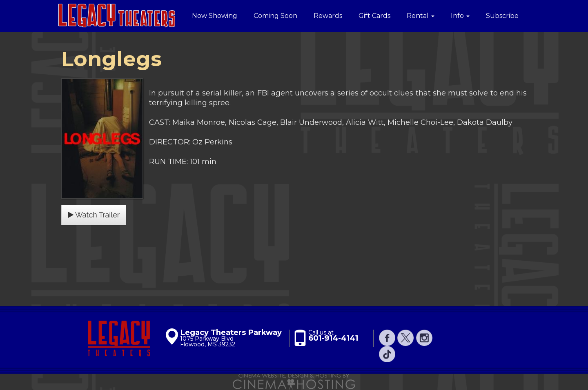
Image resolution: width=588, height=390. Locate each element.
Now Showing (215, 16)
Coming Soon (275, 16)
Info (460, 16)
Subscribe (502, 16)
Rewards (328, 16)
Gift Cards (374, 16)
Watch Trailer (94, 215)
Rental (421, 16)
